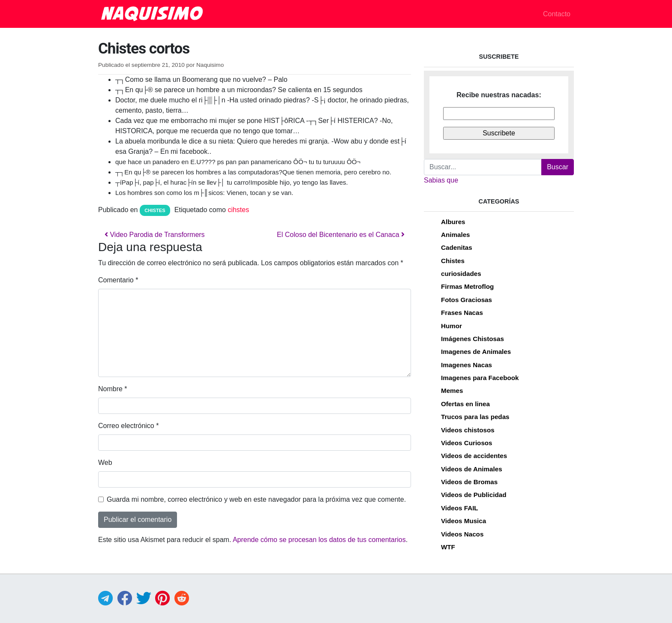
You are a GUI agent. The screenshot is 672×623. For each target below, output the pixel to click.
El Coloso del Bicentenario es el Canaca (341, 235)
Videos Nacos (462, 534)
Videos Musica (463, 521)
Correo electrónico (128, 426)
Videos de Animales (472, 469)
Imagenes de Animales (476, 352)
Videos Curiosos (467, 443)
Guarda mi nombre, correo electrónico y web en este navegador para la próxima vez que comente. (256, 499)
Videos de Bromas (469, 482)
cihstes (238, 210)
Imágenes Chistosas (472, 339)
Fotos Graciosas (466, 300)
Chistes (155, 210)
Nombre (113, 389)
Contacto (557, 14)
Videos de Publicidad (474, 495)
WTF (448, 547)
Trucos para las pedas (475, 417)
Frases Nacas (462, 313)
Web (105, 463)
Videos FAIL (460, 508)
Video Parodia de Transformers (155, 235)
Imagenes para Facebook (480, 378)
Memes (452, 391)
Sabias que (441, 180)
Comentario (118, 280)
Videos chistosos (468, 430)
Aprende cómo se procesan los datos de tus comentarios (319, 540)
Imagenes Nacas (466, 365)
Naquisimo (210, 65)
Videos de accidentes (474, 456)
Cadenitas (457, 247)
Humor (451, 326)
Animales (456, 235)
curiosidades (461, 274)
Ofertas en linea (465, 404)
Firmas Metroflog (467, 286)
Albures (453, 222)
